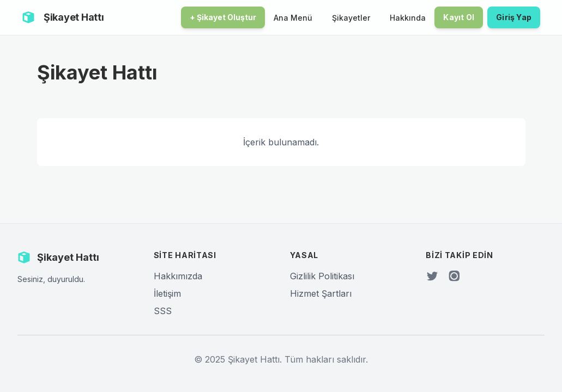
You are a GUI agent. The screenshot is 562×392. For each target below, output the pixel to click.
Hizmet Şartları (321, 293)
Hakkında (408, 18)
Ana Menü (293, 18)
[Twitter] (432, 276)
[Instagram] (454, 276)
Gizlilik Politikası (322, 276)
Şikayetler (351, 18)
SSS (163, 311)
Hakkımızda (178, 276)
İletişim (167, 293)
